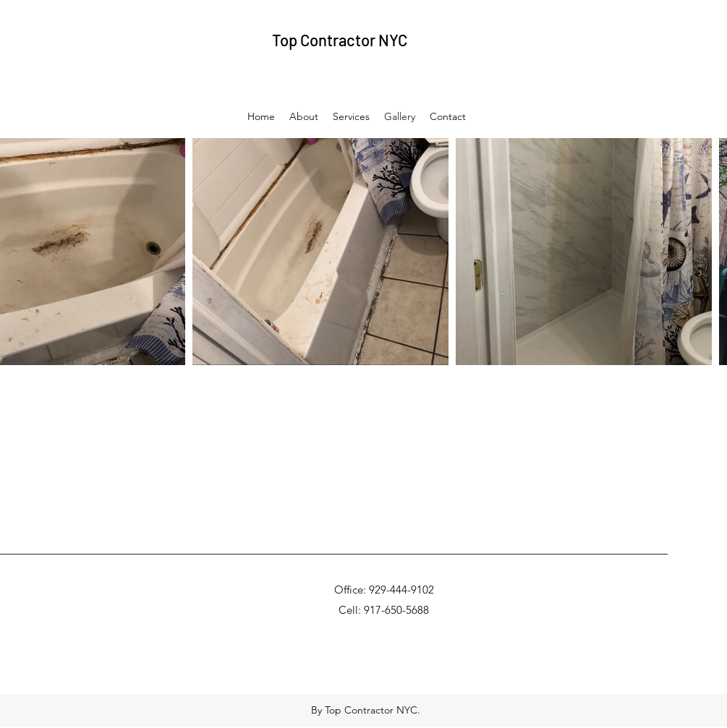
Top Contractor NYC (340, 40)
